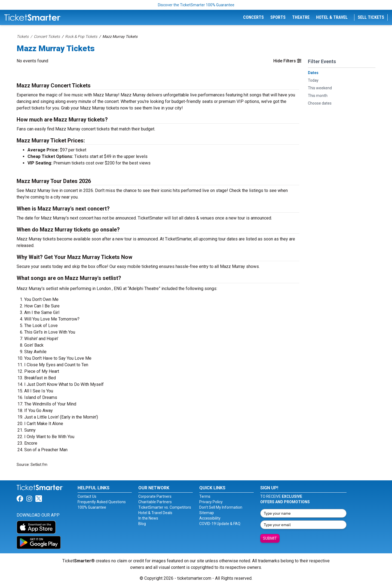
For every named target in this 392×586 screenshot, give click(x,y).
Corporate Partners (155, 496)
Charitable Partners (155, 502)
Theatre (301, 17)
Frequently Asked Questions (102, 502)
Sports (278, 17)
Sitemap (207, 513)
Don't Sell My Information (221, 507)
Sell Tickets (371, 17)
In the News (148, 518)
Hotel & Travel (332, 17)
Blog (142, 524)
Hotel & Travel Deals (155, 513)
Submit (270, 538)
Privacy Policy (211, 502)
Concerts (253, 17)
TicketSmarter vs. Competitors (165, 507)
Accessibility (210, 518)
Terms (205, 496)
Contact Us (87, 496)
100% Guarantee (92, 507)
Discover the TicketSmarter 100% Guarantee (196, 5)
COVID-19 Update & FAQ (220, 524)
